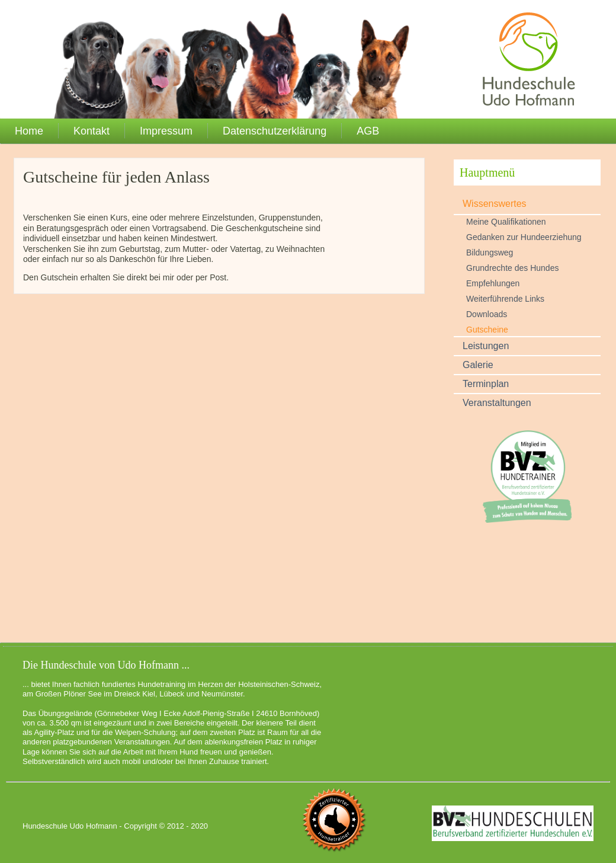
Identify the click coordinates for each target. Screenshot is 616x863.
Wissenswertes (495, 204)
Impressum (166, 131)
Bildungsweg (490, 252)
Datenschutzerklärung (275, 131)
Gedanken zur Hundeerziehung (524, 237)
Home (29, 131)
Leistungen (486, 346)
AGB (368, 131)
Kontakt (92, 131)
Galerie (478, 365)
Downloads (487, 314)
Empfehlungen (493, 283)
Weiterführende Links (505, 299)
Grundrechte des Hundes (512, 268)
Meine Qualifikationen (506, 222)
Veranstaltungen (497, 403)
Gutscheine (487, 330)
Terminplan (486, 384)
